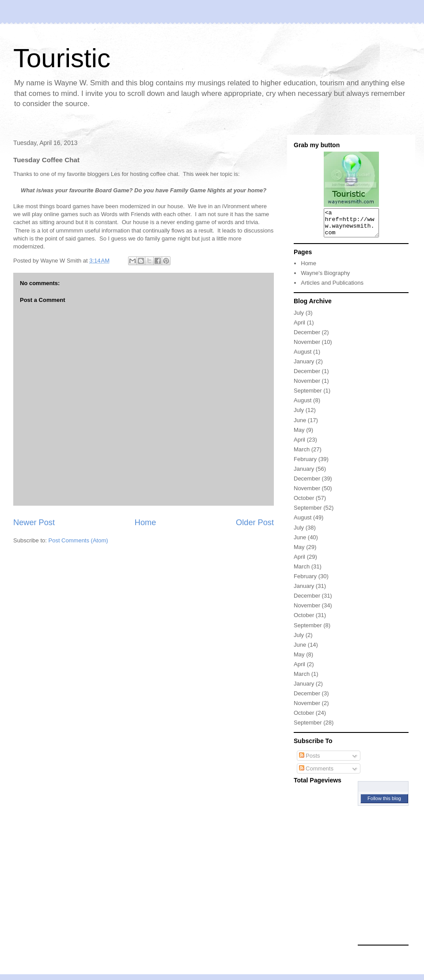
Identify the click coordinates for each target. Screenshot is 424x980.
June (300, 425)
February (305, 464)
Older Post (255, 522)
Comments (316, 774)
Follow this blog (384, 804)
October (304, 503)
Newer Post (34, 522)
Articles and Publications (332, 288)
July (299, 318)
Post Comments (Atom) (78, 540)
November (307, 347)
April (299, 328)
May (299, 435)
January (304, 367)
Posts (310, 761)
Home (146, 522)
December (307, 337)
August (303, 357)
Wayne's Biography (325, 278)
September (308, 396)
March (302, 455)
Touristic (62, 58)
